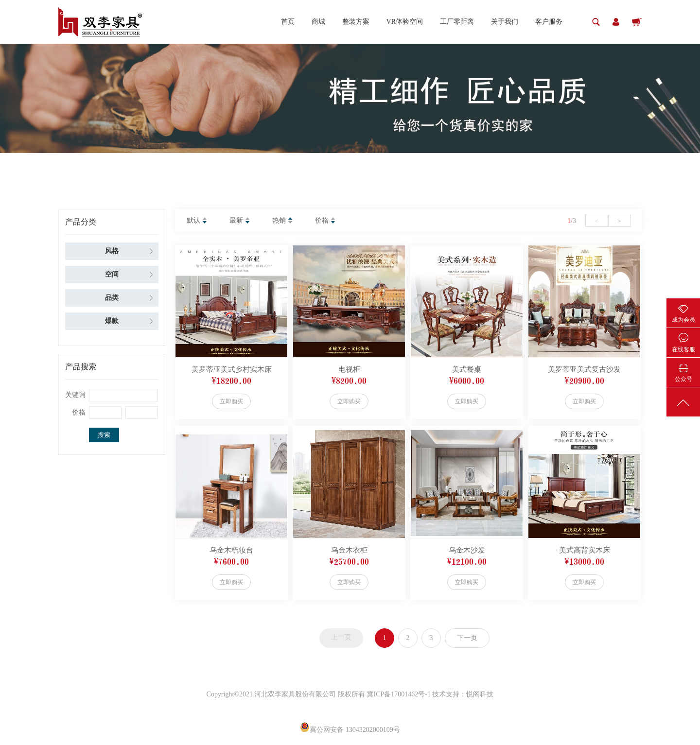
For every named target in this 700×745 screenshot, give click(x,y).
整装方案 (356, 22)
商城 (318, 22)
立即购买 (231, 401)
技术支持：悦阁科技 (463, 694)
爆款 (112, 321)
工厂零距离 (457, 22)
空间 (112, 274)
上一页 (341, 637)
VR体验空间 (405, 22)
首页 (288, 22)
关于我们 (505, 22)
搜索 (104, 435)
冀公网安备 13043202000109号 (350, 730)
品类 (112, 298)
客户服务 (549, 22)
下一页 (467, 638)
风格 (112, 251)
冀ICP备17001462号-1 (399, 694)
